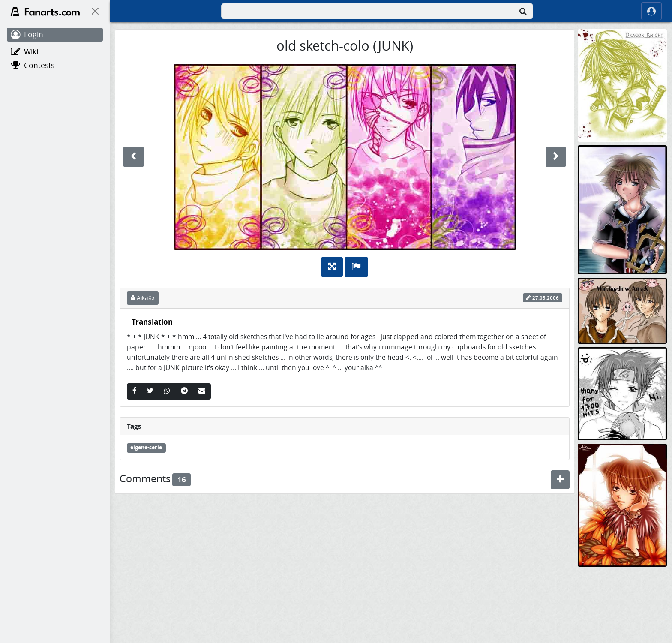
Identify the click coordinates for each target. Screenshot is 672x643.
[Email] (202, 391)
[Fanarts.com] (45, 11)
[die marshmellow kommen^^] (622, 310)
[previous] (133, 157)
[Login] (55, 35)
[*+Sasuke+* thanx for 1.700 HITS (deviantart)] (622, 393)
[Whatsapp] (167, 391)
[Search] (523, 11)
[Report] (356, 267)
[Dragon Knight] (622, 85)
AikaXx (143, 298)
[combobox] (377, 11)
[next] (556, 157)
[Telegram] (184, 391)
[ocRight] (651, 11)
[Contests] (55, 66)
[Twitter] (150, 391)
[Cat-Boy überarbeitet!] (622, 504)
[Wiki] (55, 52)
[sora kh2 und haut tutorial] (622, 209)
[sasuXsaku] (622, 620)
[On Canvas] (95, 11)
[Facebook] (134, 391)
